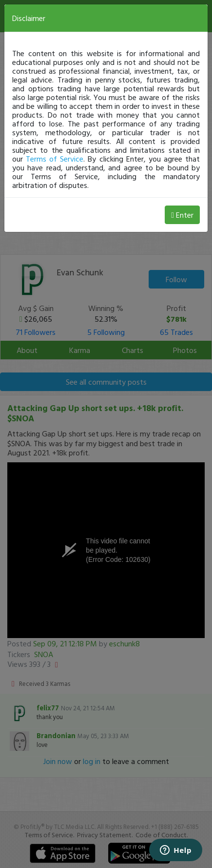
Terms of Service (55, 159)
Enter (182, 215)
